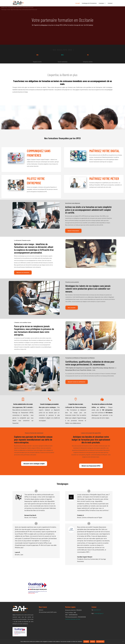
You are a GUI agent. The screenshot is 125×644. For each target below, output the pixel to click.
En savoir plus (100, 641)
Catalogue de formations (89, 3)
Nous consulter (72, 308)
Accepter (86, 641)
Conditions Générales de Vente (73, 619)
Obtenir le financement (73, 231)
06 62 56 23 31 (97, 610)
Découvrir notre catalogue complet (34, 464)
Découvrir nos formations (23, 272)
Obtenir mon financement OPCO (91, 466)
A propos (101, 3)
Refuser (93, 641)
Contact (110, 3)
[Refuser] (123, 642)
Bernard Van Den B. (30, 515)
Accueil (78, 3)
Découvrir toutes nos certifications (77, 382)
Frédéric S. (81, 515)
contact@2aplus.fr (99, 613)
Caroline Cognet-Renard (85, 557)
